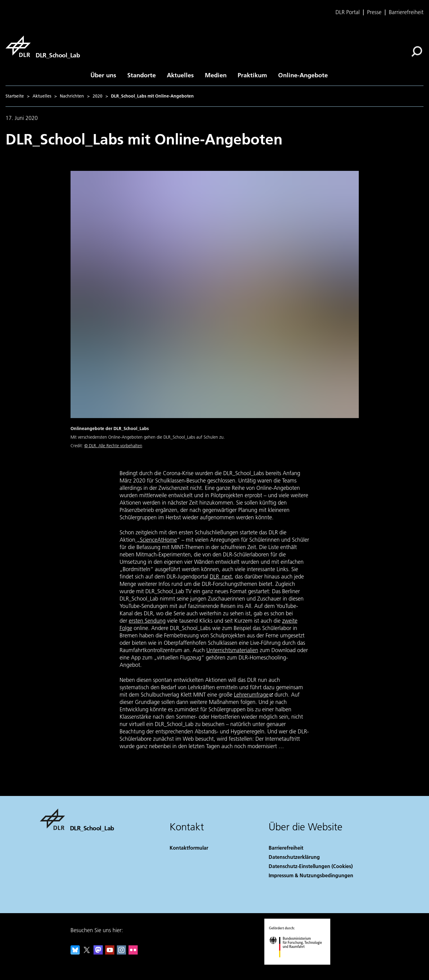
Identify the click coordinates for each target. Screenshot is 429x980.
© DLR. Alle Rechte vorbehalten (113, 446)
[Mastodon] (98, 953)
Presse (374, 12)
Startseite (15, 96)
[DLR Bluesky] (75, 953)
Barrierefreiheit (406, 12)
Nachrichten (72, 96)
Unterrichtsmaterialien (232, 650)
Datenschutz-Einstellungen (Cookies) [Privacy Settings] (311, 866)
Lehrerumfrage (251, 695)
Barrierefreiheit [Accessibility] (286, 848)
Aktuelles (180, 75)
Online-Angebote (303, 75)
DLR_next (221, 576)
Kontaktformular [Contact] (189, 848)
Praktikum (252, 75)
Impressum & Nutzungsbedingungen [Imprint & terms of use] (311, 875)
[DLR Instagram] (121, 953)
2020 (98, 96)
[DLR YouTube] (110, 953)
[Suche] (417, 52)
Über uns (103, 75)
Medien (216, 75)
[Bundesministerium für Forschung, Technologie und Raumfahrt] (299, 963)
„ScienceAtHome (156, 540)
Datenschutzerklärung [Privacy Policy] (294, 857)
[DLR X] (87, 953)
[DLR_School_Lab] (43, 46)
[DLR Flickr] (133, 953)
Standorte (142, 75)
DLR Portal (348, 12)
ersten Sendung (147, 621)
